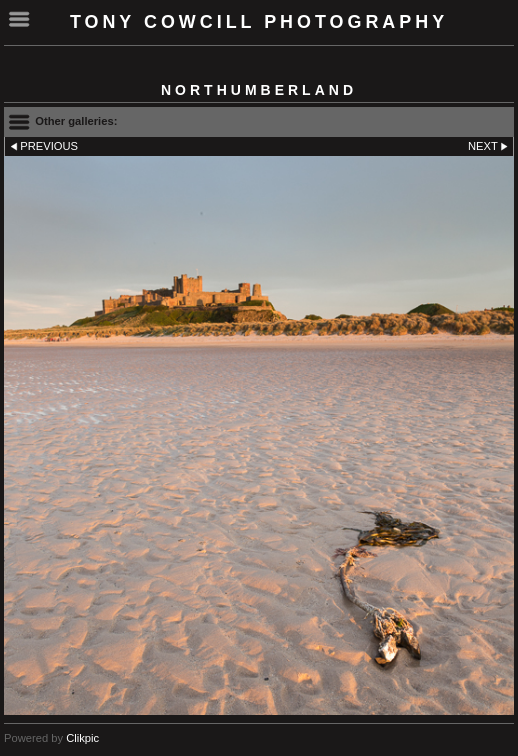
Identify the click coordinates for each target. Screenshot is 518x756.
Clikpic (82, 738)
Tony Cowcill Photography (259, 22)
